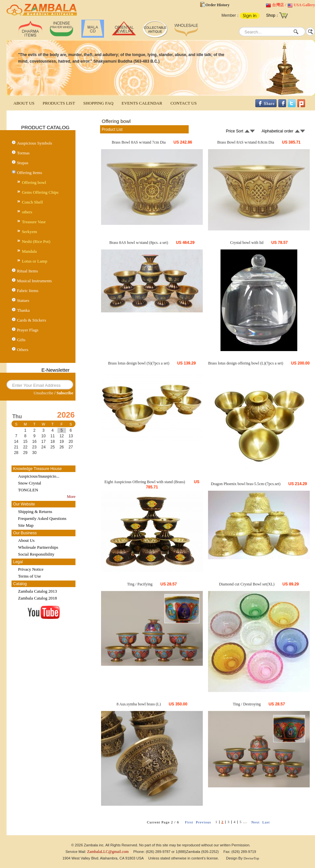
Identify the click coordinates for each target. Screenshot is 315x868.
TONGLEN (28, 490)
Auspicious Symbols (35, 143)
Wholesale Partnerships (38, 547)
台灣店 (278, 5)
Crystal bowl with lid (247, 243)
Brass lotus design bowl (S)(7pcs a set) (139, 363)
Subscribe (65, 393)
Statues (23, 300)
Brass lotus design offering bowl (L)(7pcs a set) (246, 363)
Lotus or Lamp (35, 261)
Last (266, 822)
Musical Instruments (35, 281)
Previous (204, 822)
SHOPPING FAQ (98, 103)
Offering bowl (34, 182)
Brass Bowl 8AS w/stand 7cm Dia (138, 142)
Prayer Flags (28, 330)
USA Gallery (304, 5)
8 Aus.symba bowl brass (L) (139, 704)
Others (23, 350)
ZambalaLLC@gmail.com (108, 852)
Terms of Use (30, 576)
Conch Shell (32, 202)
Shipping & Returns (35, 512)
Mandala (29, 251)
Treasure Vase (34, 222)
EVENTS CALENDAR (142, 103)
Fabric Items (28, 291)
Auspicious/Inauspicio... (39, 476)
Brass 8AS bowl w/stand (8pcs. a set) (139, 243)
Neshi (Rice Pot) (36, 241)
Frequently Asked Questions (42, 518)
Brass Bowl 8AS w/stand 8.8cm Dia (246, 142)
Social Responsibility (36, 554)
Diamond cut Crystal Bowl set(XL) (247, 584)
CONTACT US (183, 103)
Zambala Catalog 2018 (37, 598)
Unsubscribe (43, 393)
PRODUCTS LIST (59, 103)
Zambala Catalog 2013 (37, 591)
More (71, 497)
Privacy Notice (31, 569)
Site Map (26, 525)
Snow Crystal (30, 483)
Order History (217, 5)
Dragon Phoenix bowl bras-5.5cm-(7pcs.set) (245, 484)
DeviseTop (251, 858)
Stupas (23, 163)
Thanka (23, 310)
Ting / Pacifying (140, 584)
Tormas (23, 153)
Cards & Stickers (32, 320)
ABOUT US (24, 103)
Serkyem (30, 232)
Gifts (21, 340)
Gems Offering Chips (40, 192)
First (189, 822)
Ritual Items (28, 271)
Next (255, 822)
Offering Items (30, 173)
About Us (26, 540)
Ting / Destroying (247, 704)
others (27, 212)
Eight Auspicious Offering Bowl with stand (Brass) (145, 482)
